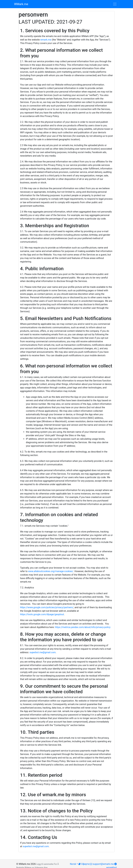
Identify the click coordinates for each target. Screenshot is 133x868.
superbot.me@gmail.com (43, 652)
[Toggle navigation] (115, 4)
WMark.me (21, 4)
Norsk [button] (73, 864)
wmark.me (46, 40)
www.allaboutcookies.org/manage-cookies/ (51, 571)
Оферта (84, 864)
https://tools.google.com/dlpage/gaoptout (42, 614)
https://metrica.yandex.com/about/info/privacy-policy (83, 627)
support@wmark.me (102, 864)
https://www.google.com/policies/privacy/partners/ (47, 607)
